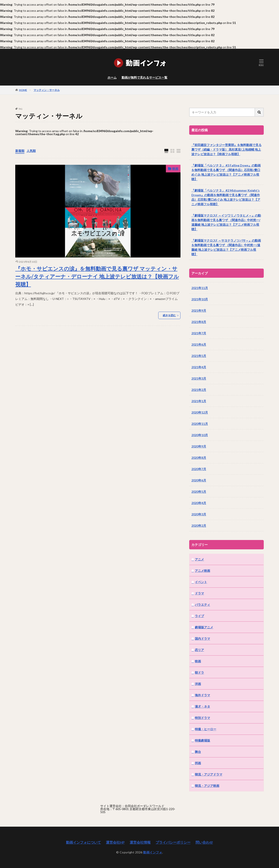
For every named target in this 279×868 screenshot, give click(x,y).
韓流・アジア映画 (207, 786)
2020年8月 (199, 458)
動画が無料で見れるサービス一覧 (145, 77)
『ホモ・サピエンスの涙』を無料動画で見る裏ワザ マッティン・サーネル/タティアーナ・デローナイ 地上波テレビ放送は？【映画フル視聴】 (97, 276)
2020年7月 (199, 469)
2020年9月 (199, 446)
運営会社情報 (140, 842)
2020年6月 (199, 480)
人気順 (31, 151)
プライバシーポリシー (173, 842)
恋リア (199, 650)
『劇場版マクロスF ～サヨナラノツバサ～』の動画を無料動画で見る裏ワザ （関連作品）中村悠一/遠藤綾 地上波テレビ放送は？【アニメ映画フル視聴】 (226, 247)
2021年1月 (199, 401)
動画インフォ (153, 852)
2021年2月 (199, 390)
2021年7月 (199, 333)
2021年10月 (200, 299)
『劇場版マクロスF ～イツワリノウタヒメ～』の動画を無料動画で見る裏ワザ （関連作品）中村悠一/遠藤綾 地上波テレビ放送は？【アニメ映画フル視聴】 (226, 222)
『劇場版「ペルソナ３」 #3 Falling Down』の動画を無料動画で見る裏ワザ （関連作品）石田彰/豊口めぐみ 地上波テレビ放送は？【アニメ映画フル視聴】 (226, 172)
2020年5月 (199, 492)
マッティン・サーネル (47, 90)
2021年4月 (199, 367)
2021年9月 (199, 310)
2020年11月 (200, 424)
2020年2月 (199, 526)
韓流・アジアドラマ (209, 774)
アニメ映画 (202, 571)
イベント (201, 582)
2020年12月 (200, 412)
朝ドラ (199, 672)
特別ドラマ (202, 718)
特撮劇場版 (202, 740)
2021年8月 (199, 322)
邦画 (198, 763)
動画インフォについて (83, 842)
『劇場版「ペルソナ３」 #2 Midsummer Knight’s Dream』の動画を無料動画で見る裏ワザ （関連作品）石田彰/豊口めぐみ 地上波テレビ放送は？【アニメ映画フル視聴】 (226, 197)
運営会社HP (115, 842)
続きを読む (169, 315)
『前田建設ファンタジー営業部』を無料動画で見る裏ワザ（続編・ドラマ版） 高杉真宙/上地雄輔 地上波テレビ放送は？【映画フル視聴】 (226, 149)
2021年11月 (200, 288)
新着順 (20, 151)
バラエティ (202, 605)
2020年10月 (200, 435)
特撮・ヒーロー (206, 729)
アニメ (199, 559)
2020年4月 (199, 503)
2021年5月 (199, 356)
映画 (175, 169)
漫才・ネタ (202, 706)
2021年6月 (199, 344)
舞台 (198, 752)
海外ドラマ (202, 695)
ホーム (112, 77)
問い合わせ (204, 842)
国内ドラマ (202, 638)
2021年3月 (199, 378)
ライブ (199, 616)
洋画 (198, 684)
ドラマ (199, 593)
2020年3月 (199, 514)
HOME (23, 90)
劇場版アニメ (204, 627)
